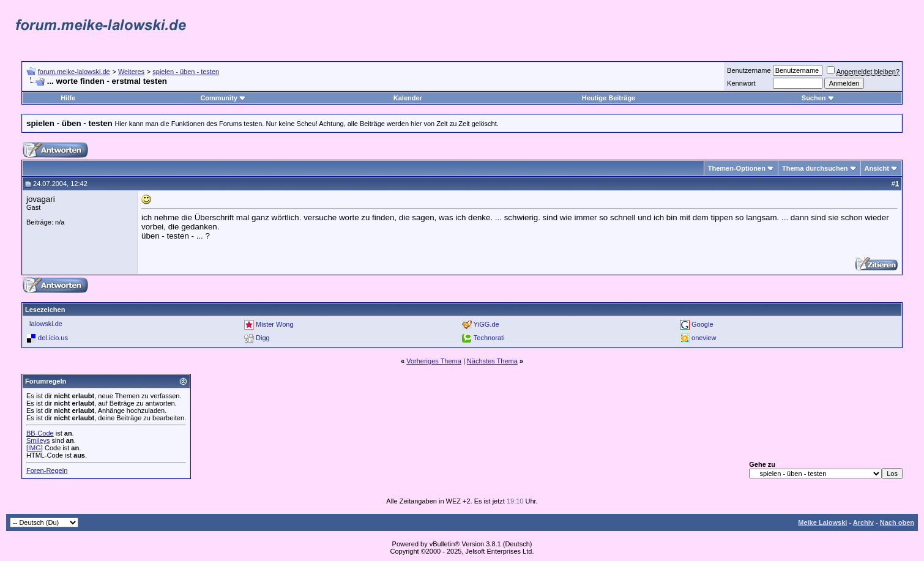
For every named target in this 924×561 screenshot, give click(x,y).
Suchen (818, 98)
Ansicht (877, 168)
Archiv (863, 522)
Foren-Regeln (47, 470)
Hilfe (68, 98)
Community (223, 98)
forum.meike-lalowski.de (74, 72)
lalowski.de (46, 324)
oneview (704, 338)
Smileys (38, 440)
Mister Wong (275, 324)
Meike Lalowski (822, 522)
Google (702, 324)
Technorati (489, 338)
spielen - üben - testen (186, 72)
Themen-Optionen (737, 168)
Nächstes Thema (492, 361)
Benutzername (749, 70)
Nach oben (897, 522)
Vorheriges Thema (434, 361)
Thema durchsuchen (815, 168)
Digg (263, 338)
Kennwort (741, 83)
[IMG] (35, 448)
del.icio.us (53, 338)
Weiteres (131, 72)
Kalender (408, 98)
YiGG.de (486, 324)
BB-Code (40, 433)
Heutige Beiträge (609, 98)
